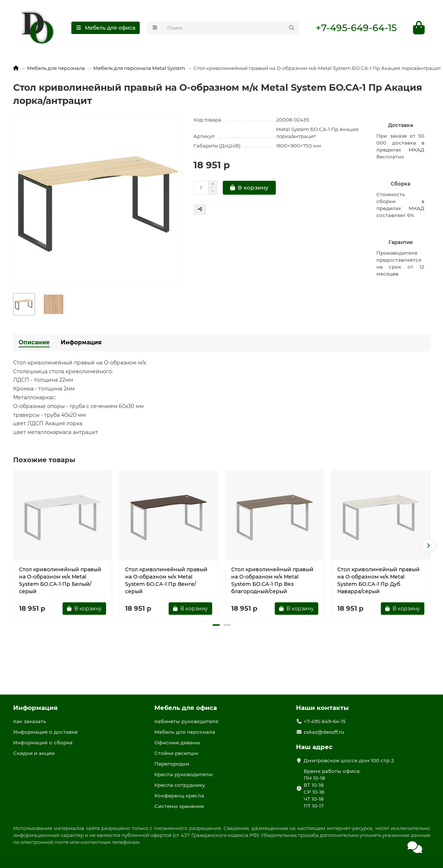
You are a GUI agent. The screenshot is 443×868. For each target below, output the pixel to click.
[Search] (231, 28)
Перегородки (172, 764)
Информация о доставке (45, 732)
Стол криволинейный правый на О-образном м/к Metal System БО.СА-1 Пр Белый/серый (60, 580)
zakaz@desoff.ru (324, 732)
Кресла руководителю (184, 774)
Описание (34, 342)
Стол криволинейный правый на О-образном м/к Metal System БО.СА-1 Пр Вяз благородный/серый (272, 580)
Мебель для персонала (56, 68)
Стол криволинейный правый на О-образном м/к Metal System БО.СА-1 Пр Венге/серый (166, 580)
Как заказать (30, 721)
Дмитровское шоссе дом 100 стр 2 (349, 760)
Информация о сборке (43, 742)
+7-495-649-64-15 (356, 28)
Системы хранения (179, 806)
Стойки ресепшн (176, 753)
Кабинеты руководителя (186, 721)
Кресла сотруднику (180, 785)
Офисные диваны (177, 742)
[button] (428, 546)
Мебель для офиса (186, 708)
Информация (81, 342)
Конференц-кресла (179, 796)
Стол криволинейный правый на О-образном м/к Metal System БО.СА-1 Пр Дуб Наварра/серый (378, 580)
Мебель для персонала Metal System (139, 68)
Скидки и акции (34, 753)
